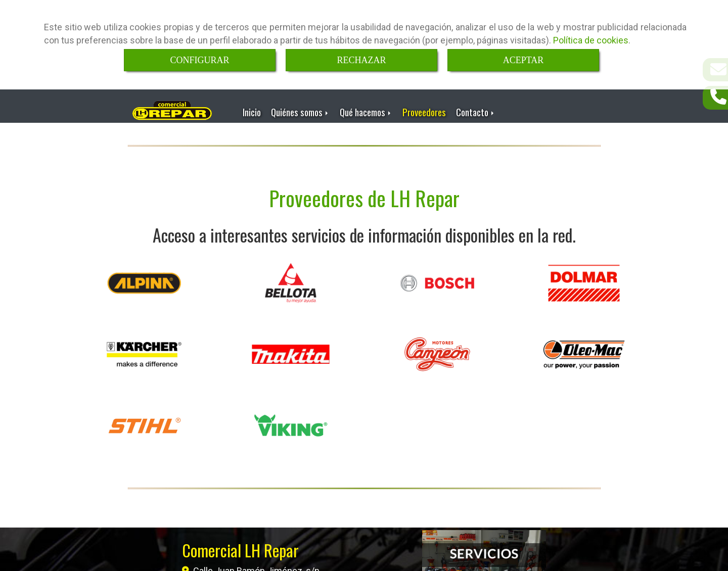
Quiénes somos (300, 110)
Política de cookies (591, 40)
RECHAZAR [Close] (361, 60)
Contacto (476, 110)
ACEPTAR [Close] (524, 60)
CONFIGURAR (199, 60)
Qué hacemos (366, 110)
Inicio (252, 110)
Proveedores (424, 110)
